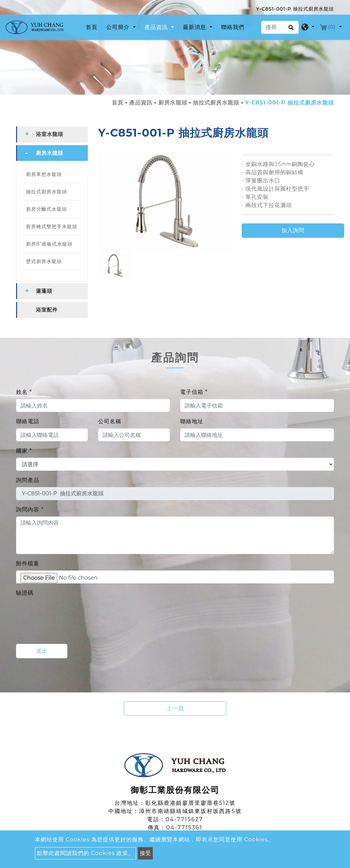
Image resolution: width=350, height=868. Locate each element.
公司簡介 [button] (119, 27)
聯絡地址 (192, 421)
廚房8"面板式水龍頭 (49, 244)
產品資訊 (141, 103)
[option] (165, 201)
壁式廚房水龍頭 (44, 261)
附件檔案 (28, 563)
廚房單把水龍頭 (44, 174)
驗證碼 (25, 593)
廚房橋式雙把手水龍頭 (52, 226)
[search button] (290, 30)
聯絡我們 (233, 27)
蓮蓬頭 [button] (44, 291)
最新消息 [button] (195, 27)
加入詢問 (293, 230)
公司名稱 (110, 421)
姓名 (24, 392)
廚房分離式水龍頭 (46, 209)
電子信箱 (194, 392)
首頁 (93, 27)
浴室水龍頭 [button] (50, 134)
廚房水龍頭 (173, 103)
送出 (42, 651)
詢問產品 (28, 480)
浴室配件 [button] (47, 310)
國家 (24, 451)
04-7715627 (184, 819)
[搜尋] (280, 27)
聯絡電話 (28, 421)
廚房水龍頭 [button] (50, 153)
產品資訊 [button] (157, 27)
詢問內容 (30, 509)
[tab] (52, 134)
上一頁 (175, 708)
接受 (145, 853)
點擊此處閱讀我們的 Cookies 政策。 (85, 853)
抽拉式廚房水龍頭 (216, 103)
